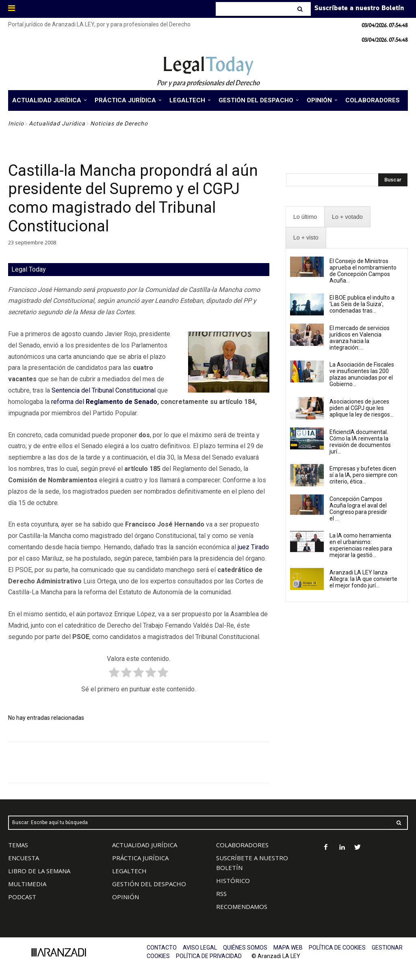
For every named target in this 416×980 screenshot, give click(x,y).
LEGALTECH (129, 871)
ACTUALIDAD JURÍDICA (145, 845)
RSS (221, 894)
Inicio (16, 123)
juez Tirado (253, 547)
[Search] (301, 9)
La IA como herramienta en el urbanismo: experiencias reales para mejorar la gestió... (361, 545)
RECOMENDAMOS (242, 907)
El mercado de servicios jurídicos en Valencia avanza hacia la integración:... (360, 338)
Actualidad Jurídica (57, 123)
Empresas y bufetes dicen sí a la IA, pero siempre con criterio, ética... (363, 475)
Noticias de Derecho (119, 123)
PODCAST (22, 897)
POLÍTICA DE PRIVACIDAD (209, 956)
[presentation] (305, 217)
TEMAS (18, 845)
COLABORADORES (242, 845)
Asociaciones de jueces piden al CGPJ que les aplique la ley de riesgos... (362, 408)
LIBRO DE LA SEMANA (39, 871)
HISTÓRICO (233, 881)
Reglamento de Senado (121, 402)
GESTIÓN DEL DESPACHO (149, 884)
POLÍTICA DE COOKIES (337, 948)
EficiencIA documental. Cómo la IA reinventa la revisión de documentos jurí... (360, 442)
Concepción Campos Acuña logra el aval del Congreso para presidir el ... (358, 509)
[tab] (305, 217)
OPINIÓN (126, 897)
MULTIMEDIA (27, 884)
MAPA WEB (288, 948)
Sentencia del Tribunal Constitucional (104, 390)
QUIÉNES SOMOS (245, 948)
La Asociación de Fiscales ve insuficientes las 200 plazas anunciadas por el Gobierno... (362, 374)
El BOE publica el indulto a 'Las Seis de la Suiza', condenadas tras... (362, 304)
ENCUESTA (24, 858)
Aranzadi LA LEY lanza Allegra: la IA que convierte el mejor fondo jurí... (363, 579)
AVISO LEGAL (200, 948)
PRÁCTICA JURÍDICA (140, 858)
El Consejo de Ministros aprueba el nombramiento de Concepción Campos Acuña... (363, 271)
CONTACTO (162, 948)
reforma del (68, 402)
